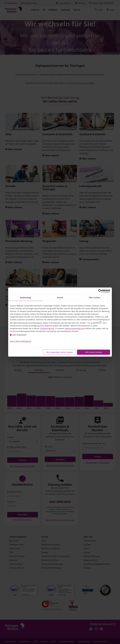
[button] (100, 322)
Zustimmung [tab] (25, 298)
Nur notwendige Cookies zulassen (60, 352)
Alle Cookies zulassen (94, 352)
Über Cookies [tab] (95, 298)
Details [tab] (60, 298)
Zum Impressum (20, 335)
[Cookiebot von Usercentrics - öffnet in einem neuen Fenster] (100, 291)
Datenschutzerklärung (74, 329)
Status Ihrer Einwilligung (21, 341)
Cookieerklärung (47, 329)
